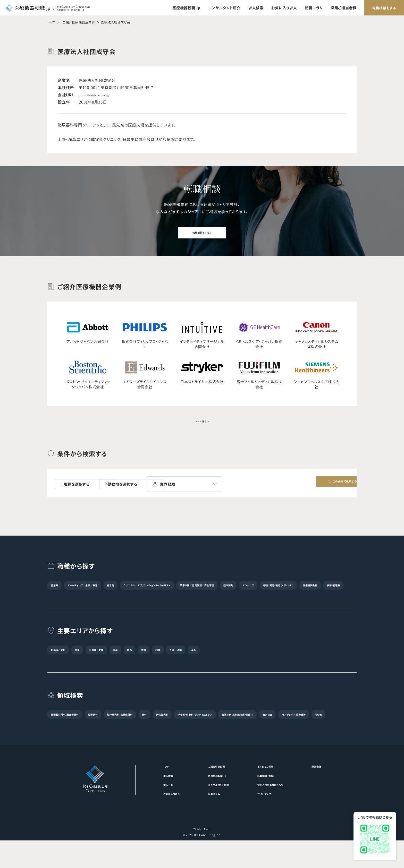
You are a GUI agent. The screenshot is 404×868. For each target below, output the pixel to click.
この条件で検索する (321, 485)
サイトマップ (268, 821)
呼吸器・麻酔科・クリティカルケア (269, 727)
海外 (262, 662)
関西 (168, 662)
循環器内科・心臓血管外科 (74, 727)
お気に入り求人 (284, 8)
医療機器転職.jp (186, 8)
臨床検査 (123, 738)
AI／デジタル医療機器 (162, 738)
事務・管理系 (190, 597)
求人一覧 (151, 811)
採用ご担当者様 (344, 8)
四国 (209, 662)
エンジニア (62, 597)
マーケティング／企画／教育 (100, 586)
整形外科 (117, 727)
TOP (147, 790)
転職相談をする (384, 8)
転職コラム (314, 8)
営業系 (58, 586)
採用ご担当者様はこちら (278, 811)
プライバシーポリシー (202, 856)
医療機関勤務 (155, 597)
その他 (199, 738)
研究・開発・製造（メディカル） (108, 597)
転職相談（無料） (272, 801)
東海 (148, 662)
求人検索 (256, 8)
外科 (194, 727)
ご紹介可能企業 (210, 790)
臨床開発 (320, 586)
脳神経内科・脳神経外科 (157, 727)
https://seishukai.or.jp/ (102, 95)
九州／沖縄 (235, 662)
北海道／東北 (64, 662)
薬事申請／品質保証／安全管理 (273, 586)
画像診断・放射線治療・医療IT (77, 738)
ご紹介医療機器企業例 (79, 22)
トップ (51, 22)
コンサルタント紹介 (224, 8)
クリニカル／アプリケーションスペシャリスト (197, 586)
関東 (92, 662)
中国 (189, 662)
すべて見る (200, 421)
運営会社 (334, 790)
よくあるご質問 (270, 790)
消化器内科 (220, 727)
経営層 (142, 586)
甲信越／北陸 (120, 662)
